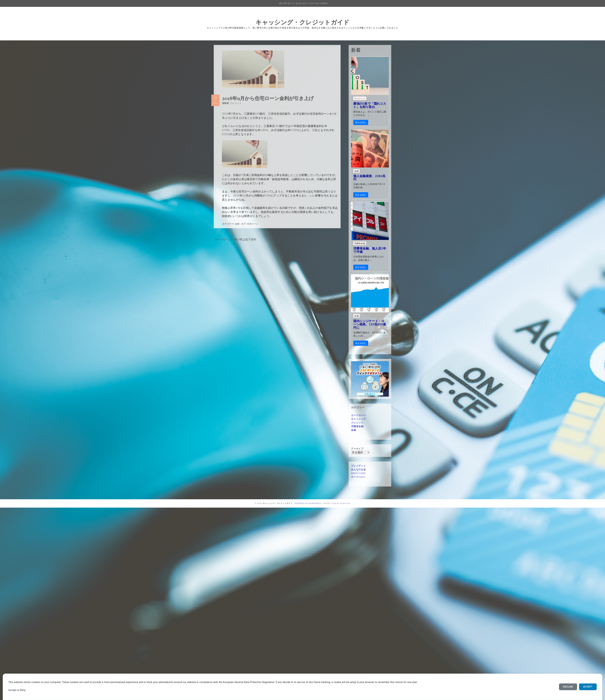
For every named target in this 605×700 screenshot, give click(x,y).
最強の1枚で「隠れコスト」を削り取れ (370, 105)
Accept (588, 687)
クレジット (236, 103)
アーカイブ (357, 448)
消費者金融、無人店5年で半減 (370, 250)
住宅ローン (252, 224)
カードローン (358, 415)
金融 (237, 224)
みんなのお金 (358, 469)
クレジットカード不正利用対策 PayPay (315, 239)
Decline (568, 687)
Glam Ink (345, 503)
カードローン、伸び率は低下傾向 (235, 239)
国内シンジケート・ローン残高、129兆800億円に (370, 324)
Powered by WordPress (308, 503)
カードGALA (358, 477)
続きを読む (361, 122)
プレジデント (358, 466)
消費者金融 (360, 243)
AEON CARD (358, 473)
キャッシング (358, 419)
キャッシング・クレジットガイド (302, 22)
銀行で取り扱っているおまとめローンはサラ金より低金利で (304, 3)
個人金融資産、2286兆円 (369, 178)
